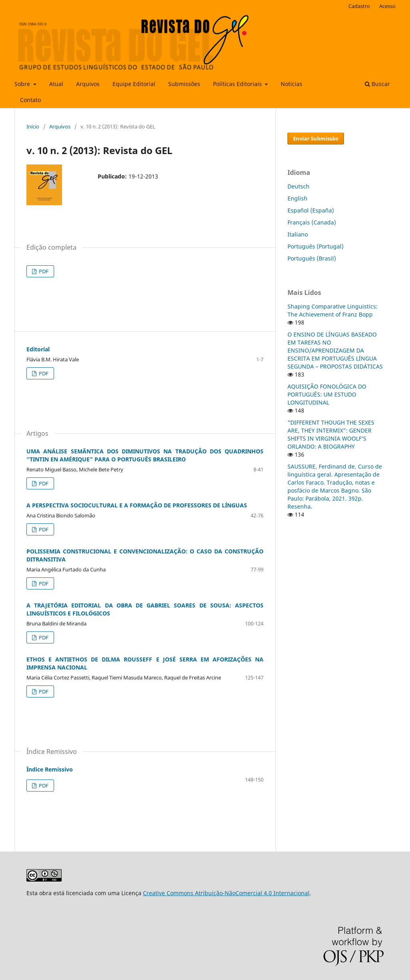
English (297, 198)
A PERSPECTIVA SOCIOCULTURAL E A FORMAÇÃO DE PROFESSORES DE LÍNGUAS (137, 505)
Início (33, 126)
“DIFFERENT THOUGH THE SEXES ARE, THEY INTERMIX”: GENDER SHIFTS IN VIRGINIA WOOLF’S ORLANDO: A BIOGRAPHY (331, 434)
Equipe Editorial (134, 84)
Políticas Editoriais (238, 84)
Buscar (377, 84)
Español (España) (311, 210)
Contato (30, 100)
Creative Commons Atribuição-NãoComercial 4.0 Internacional (226, 893)
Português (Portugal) (316, 246)
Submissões (184, 84)
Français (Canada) (312, 222)
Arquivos (88, 84)
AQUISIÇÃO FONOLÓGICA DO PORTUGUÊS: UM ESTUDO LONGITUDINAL (327, 394)
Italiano (298, 234)
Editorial (38, 349)
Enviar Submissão (316, 138)
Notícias (291, 84)
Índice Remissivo (50, 769)
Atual (56, 84)
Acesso (387, 6)
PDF (43, 271)
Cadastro (359, 6)
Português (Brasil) (312, 258)
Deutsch (298, 186)
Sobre (23, 84)
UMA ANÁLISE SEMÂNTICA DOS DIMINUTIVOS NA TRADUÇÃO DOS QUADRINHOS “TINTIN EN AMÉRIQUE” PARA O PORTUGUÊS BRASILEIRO (145, 455)
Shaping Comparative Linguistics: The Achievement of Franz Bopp (333, 310)
